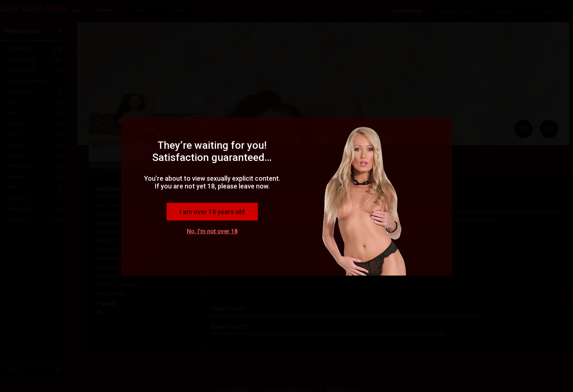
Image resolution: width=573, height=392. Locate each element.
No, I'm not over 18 (212, 231)
